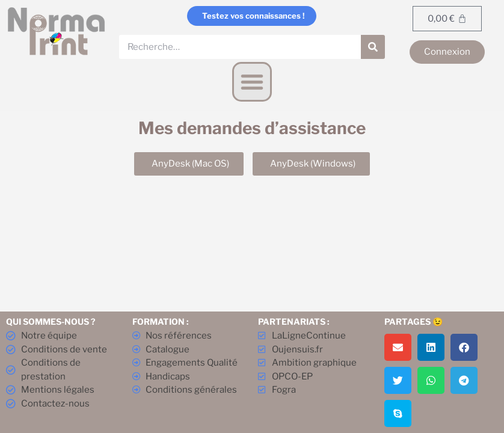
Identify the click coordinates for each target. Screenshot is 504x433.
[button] (252, 82)
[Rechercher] (373, 47)
